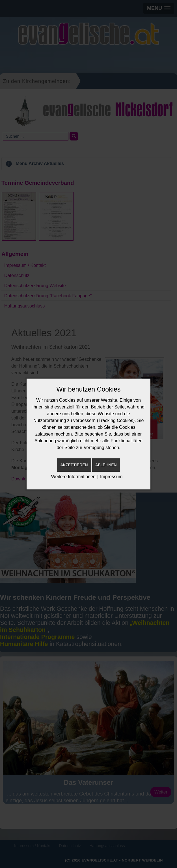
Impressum (111, 477)
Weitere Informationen (73, 477)
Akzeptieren (74, 465)
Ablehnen (106, 465)
